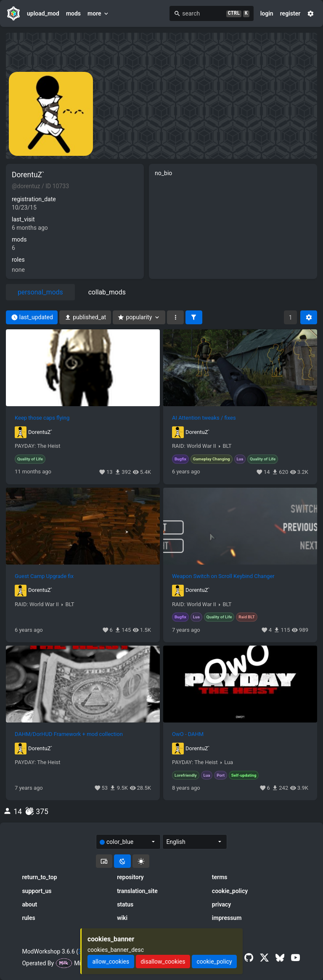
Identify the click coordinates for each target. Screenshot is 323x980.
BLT (227, 446)
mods (73, 13)
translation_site (137, 891)
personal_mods (40, 292)
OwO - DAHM (188, 734)
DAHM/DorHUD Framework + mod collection (69, 734)
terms (220, 877)
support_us (37, 891)
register (290, 13)
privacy (221, 904)
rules (28, 918)
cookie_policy (230, 891)
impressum (227, 918)
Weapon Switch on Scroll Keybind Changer (223, 576)
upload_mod (43, 13)
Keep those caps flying (42, 418)
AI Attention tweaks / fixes (204, 418)
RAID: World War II (194, 446)
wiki (122, 918)
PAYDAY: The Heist (38, 446)
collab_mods (107, 292)
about (29, 904)
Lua (229, 762)
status (125, 904)
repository (130, 877)
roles (18, 260)
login (267, 13)
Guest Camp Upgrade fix (44, 576)
